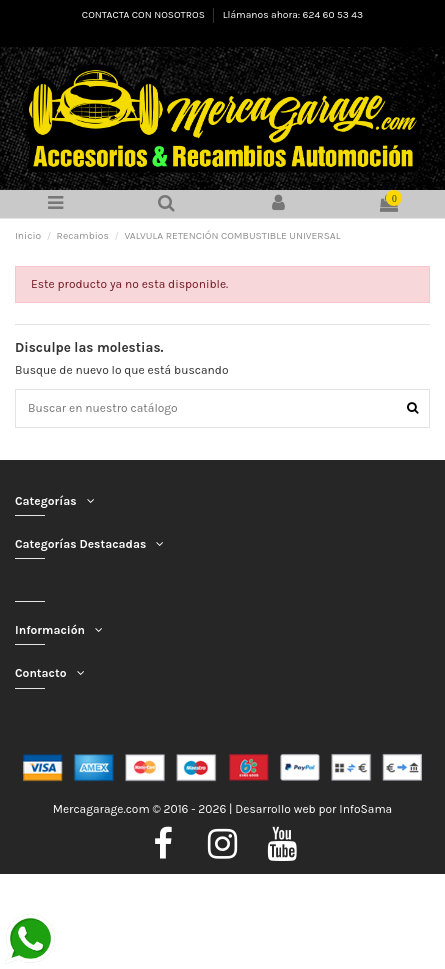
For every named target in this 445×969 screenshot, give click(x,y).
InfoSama (365, 809)
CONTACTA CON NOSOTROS (144, 15)
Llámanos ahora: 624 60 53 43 (293, 15)
